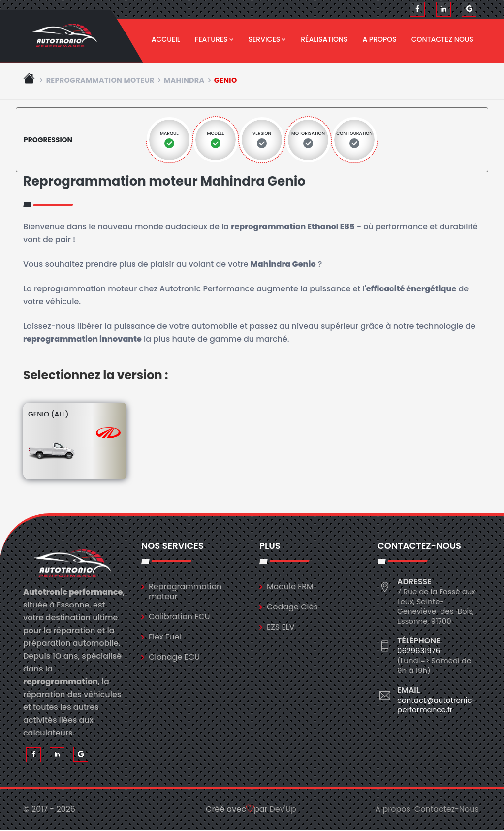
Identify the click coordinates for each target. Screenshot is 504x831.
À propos (393, 810)
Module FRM (290, 587)
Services (268, 39)
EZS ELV (281, 627)
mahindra (184, 81)
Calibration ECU (179, 617)
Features (214, 39)
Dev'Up (283, 810)
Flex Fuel (165, 637)
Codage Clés (292, 607)
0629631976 (419, 651)
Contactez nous (442, 39)
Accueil (166, 39)
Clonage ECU (174, 657)
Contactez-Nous (447, 810)
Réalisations (324, 39)
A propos (379, 39)
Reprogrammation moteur (100, 81)
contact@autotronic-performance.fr (437, 705)
